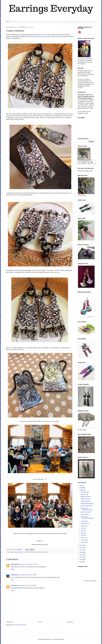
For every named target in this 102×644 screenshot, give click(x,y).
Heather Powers (30, 552)
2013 (81, 558)
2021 (81, 486)
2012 (81, 560)
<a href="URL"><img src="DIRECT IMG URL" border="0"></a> (88, 163)
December (84, 493)
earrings (16, 552)
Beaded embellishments (87, 504)
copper (12, 552)
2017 (81, 548)
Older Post (70, 622)
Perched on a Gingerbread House (87, 510)
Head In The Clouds (86, 513)
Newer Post (10, 622)
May (82, 534)
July (82, 529)
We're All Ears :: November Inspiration (87, 518)
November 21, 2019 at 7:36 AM (28, 575)
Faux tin (21, 552)
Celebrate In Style (85, 499)
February (83, 541)
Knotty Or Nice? (85, 515)
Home (8, 22)
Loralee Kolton (38, 552)
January (83, 543)
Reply (12, 569)
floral (25, 552)
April (82, 536)
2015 (81, 553)
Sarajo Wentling (15, 564)
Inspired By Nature (40, 36)
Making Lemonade (86, 497)
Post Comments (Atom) (20, 625)
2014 (81, 555)
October (83, 522)
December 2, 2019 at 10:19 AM (28, 586)
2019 (81, 491)
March (83, 538)
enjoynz (50, 639)
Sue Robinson (15, 586)
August (83, 527)
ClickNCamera (15, 575)
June (82, 531)
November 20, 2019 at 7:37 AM (29, 564)
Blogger (62, 639)
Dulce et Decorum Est (86, 507)
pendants (45, 552)
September (84, 524)
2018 (81, 546)
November (84, 495)
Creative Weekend (86, 502)
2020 (81, 488)
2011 (81, 562)
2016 (81, 551)
